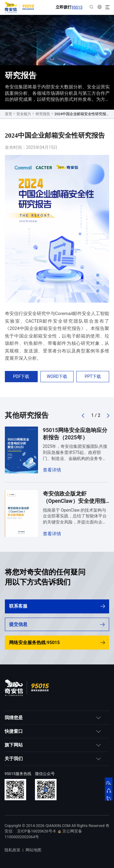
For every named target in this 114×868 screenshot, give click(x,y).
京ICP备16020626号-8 (36, 831)
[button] (83, 416)
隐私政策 (12, 850)
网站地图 (33, 850)
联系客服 (57, 606)
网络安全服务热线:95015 (57, 643)
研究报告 (43, 114)
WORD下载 (57, 376)
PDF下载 (21, 376)
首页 (9, 114)
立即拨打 (69, 7)
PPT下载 (93, 376)
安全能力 (24, 114)
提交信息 (57, 624)
